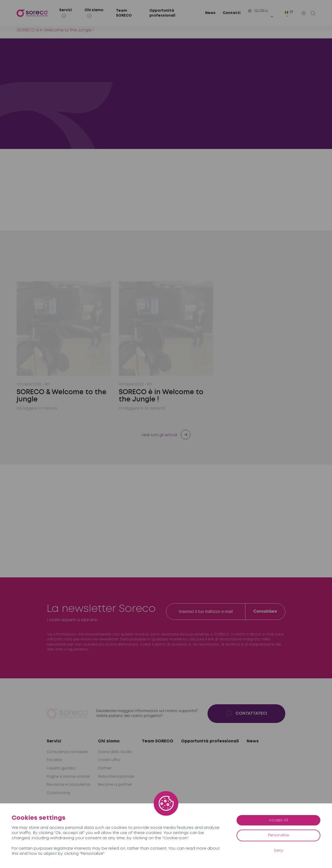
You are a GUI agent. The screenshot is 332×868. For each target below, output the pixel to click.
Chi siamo (109, 741)
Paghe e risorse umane (68, 777)
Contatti (232, 13)
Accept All (278, 820)
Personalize (278, 835)
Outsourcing (58, 793)
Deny (279, 851)
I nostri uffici (109, 760)
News (210, 13)
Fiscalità (54, 760)
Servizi (54, 741)
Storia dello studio (115, 752)
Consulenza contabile (67, 752)
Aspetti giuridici (61, 768)
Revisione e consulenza (68, 785)
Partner (105, 768)
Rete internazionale (116, 777)
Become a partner (115, 785)
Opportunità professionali (162, 13)
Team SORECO (124, 13)
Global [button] (258, 11)
